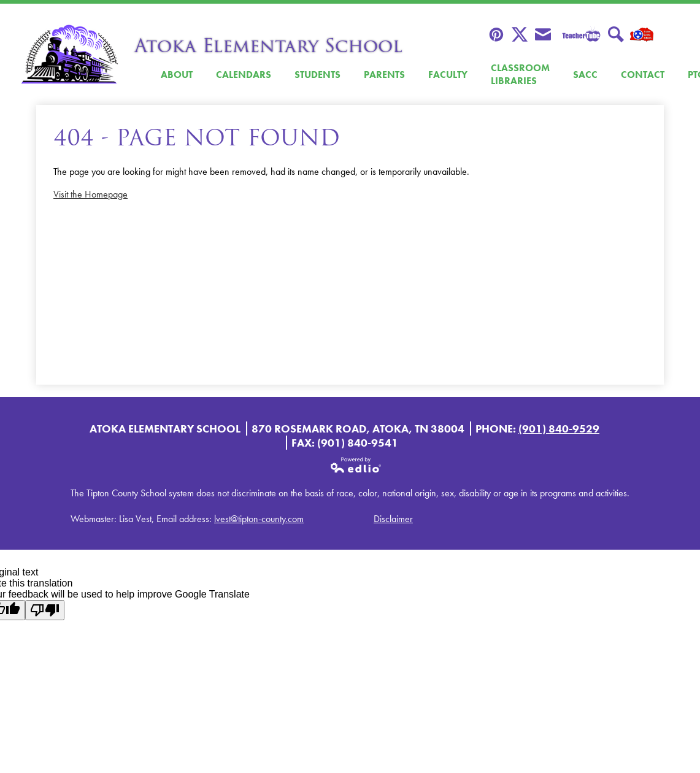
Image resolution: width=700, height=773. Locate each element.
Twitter (520, 35)
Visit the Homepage (90, 194)
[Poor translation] (45, 610)
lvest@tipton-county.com (259, 519)
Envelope (543, 35)
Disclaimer (393, 519)
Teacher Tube (579, 35)
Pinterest (496, 35)
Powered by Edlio (356, 465)
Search (616, 35)
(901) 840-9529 (559, 429)
